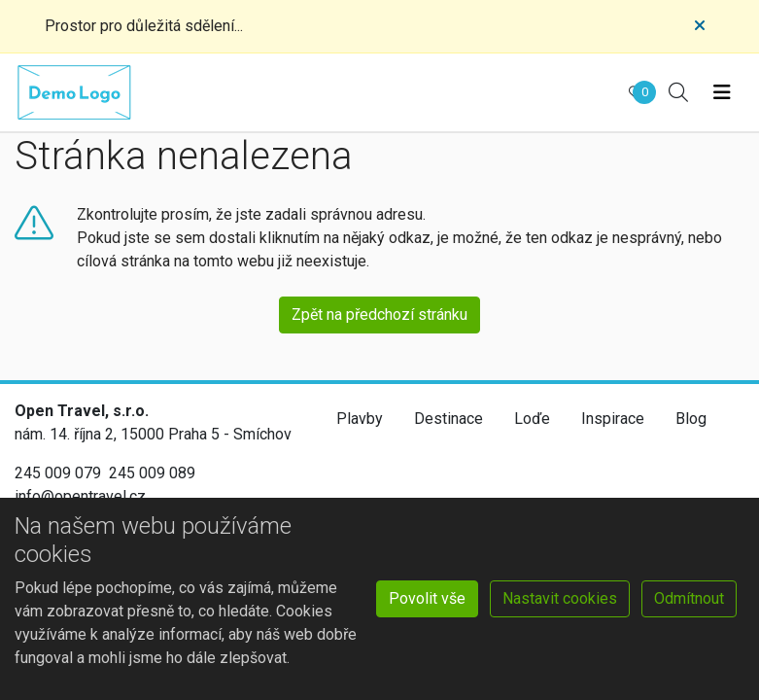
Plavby (360, 419)
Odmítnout (689, 598)
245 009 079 (58, 473)
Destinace (448, 419)
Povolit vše (427, 598)
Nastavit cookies (560, 598)
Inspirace (613, 419)
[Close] (700, 26)
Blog (691, 419)
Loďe (532, 419)
